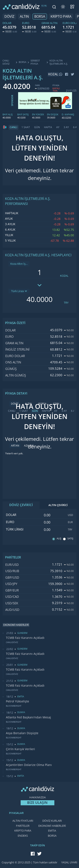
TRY (66, 303)
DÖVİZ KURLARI (52, 821)
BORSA (40, 17)
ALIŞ (59, 539)
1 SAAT (26, 127)
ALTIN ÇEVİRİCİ (58, 505)
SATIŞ (70, 539)
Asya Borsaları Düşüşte (22, 733)
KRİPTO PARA (61, 17)
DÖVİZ (9, 17)
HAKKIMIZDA (37, 797)
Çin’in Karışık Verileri (20, 749)
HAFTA (48, 127)
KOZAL (64, 276)
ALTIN (24, 17)
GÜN (37, 127)
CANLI (13, 127)
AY (58, 127)
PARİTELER (23, 826)
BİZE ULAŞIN (37, 803)
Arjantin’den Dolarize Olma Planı (29, 765)
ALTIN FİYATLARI (23, 821)
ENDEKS (23, 836)
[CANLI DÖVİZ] (21, 7)
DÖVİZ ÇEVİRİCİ (21, 505)
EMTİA (52, 831)
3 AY (66, 127)
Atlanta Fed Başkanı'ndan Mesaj (28, 717)
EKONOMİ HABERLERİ (52, 826)
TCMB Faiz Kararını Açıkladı (25, 638)
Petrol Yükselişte (17, 701)
